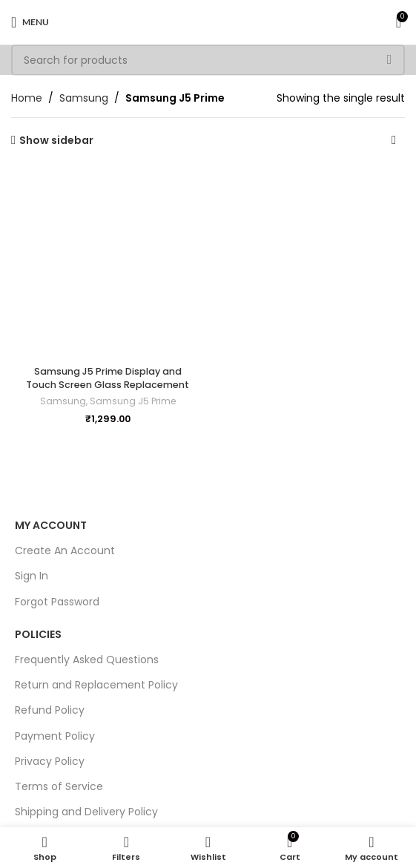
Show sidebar (56, 141)
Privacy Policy (50, 761)
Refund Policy (50, 710)
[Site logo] (208, 22)
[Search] (208, 60)
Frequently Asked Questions (87, 660)
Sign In (32, 576)
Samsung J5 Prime (133, 401)
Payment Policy (55, 736)
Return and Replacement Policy (96, 685)
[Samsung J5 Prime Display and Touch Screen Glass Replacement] (108, 263)
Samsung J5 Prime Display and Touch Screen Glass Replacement (108, 378)
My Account (51, 525)
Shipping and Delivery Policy (86, 812)
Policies (38, 634)
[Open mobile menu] (30, 22)
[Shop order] (394, 140)
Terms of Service (59, 786)
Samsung (84, 98)
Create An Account (65, 550)
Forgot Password (57, 602)
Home (27, 98)
